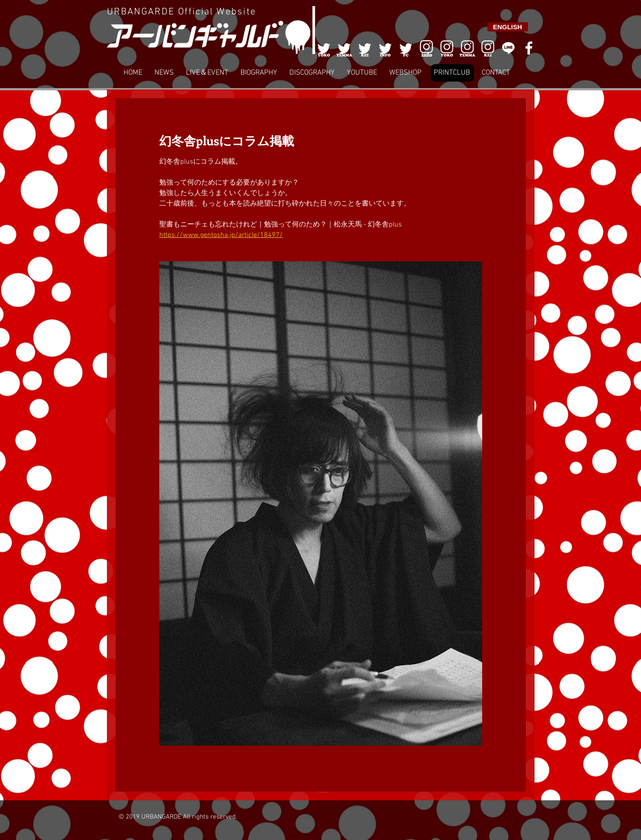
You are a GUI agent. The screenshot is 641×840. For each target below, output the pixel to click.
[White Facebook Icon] (529, 48)
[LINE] (508, 48)
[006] (426, 48)
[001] (324, 48)
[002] (344, 48)
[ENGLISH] (508, 27)
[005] (406, 48)
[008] (488, 48)
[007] (467, 48)
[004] (385, 48)
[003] (365, 48)
